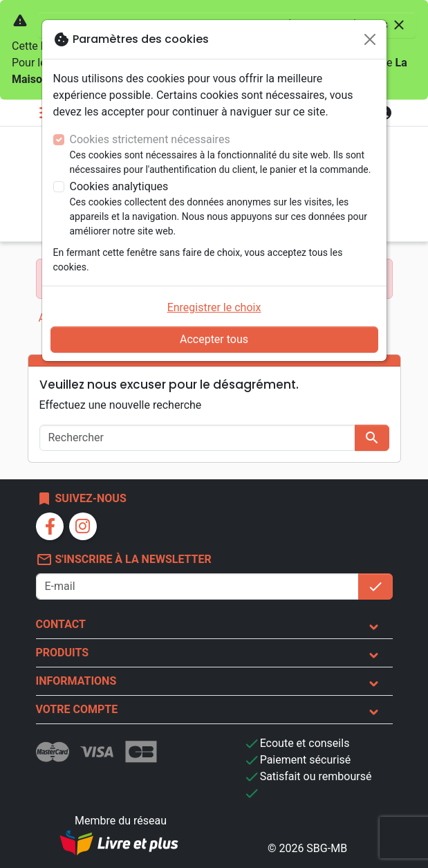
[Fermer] (370, 39)
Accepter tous (214, 339)
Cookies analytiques (119, 186)
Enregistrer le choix (214, 307)
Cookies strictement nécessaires (150, 139)
